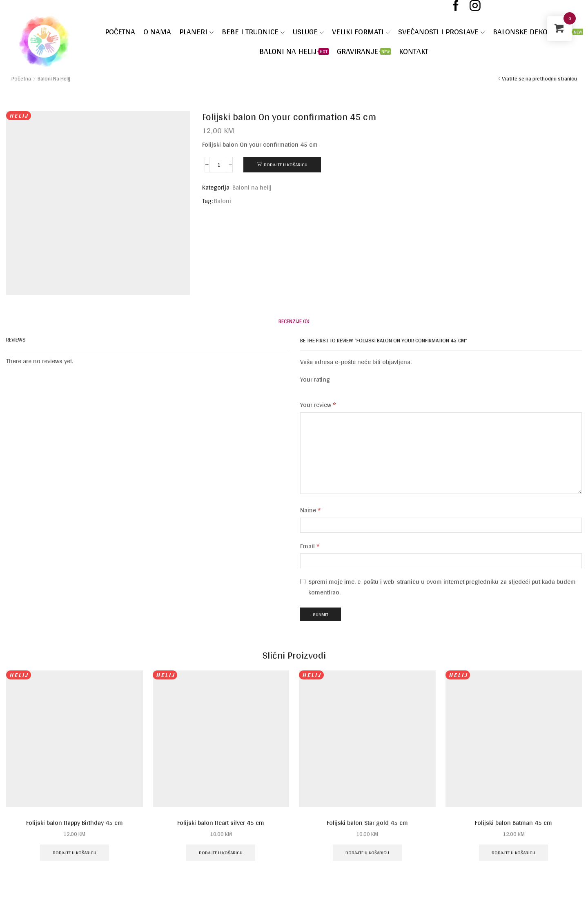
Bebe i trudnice (253, 31)
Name (311, 510)
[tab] (294, 321)
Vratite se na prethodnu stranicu (539, 78)
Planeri (196, 31)
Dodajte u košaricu (286, 164)
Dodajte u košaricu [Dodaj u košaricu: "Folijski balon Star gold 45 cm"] (367, 852)
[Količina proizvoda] (219, 165)
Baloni (223, 201)
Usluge (308, 31)
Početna (120, 31)
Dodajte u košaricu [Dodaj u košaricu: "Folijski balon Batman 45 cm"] (513, 852)
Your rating (315, 380)
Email (310, 546)
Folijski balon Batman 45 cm (513, 823)
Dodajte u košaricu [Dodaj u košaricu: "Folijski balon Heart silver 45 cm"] (221, 852)
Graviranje (364, 51)
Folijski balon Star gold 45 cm (367, 823)
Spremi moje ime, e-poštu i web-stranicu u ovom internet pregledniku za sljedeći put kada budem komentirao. (442, 587)
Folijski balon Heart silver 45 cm (221, 823)
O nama (157, 31)
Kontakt (414, 51)
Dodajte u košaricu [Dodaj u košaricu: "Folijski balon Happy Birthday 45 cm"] (75, 852)
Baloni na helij (294, 51)
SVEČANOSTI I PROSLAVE (441, 31)
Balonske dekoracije (538, 31)
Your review (318, 405)
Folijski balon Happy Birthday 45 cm (75, 823)
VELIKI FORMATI (361, 31)
